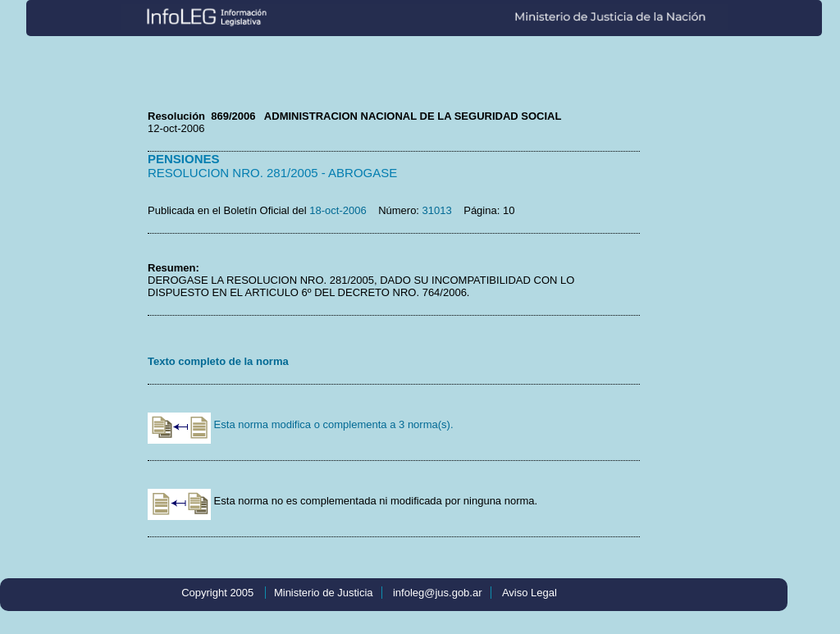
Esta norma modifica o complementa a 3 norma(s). (301, 424)
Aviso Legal (530, 593)
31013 (437, 210)
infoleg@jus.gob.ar (438, 593)
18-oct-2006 (338, 210)
